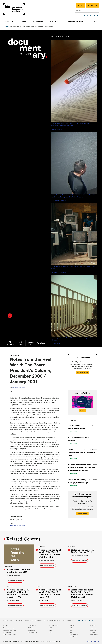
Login (80, 5)
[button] (10, 316)
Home (7, 26)
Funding (6, 625)
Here (82, 411)
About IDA (10, 21)
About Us (20, 620)
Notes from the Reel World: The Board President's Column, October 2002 (50, 553)
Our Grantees (7, 632)
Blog (13, 620)
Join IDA (93, 21)
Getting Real (53, 625)
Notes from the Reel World (19, 526)
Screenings (32, 625)
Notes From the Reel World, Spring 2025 (82, 551)
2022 (50, 630)
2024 (50, 628)
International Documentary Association (14, 9)
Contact (70, 620)
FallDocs (31, 628)
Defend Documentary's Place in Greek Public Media (81, 453)
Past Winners (73, 636)
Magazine (93, 625)
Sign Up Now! (82, 373)
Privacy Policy (93, 641)
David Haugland (20, 387)
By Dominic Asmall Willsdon (80, 556)
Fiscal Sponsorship (9, 628)
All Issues (21, 343)
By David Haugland (14, 600)
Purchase (42, 343)
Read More (73, 431)
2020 (50, 632)
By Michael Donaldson (46, 561)
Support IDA (92, 5)
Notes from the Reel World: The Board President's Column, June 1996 (50, 593)
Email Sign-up (40, 620)
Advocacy (54, 21)
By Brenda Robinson (14, 575)
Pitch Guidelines (94, 634)
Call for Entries (74, 634)
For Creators (38, 21)
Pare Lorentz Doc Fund (10, 630)
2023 (71, 630)
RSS (64, 620)
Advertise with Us (54, 620)
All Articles (11, 343)
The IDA (6, 620)
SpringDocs (32, 630)
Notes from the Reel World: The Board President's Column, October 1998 (82, 593)
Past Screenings (33, 632)
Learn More (82, 513)
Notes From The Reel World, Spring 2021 (19, 571)
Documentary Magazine (74, 21)
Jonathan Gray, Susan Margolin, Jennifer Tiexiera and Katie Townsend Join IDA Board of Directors (81, 468)
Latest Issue (31, 343)
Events (23, 21)
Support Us (29, 620)
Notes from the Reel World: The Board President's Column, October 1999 (18, 593)
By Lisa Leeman (44, 600)
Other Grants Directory (10, 634)
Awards (72, 625)
